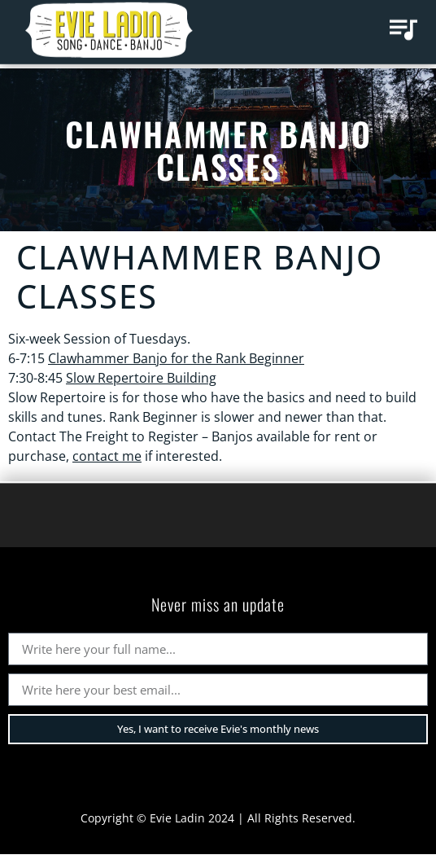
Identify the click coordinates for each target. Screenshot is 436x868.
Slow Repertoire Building (141, 378)
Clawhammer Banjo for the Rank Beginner (176, 358)
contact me (107, 456)
